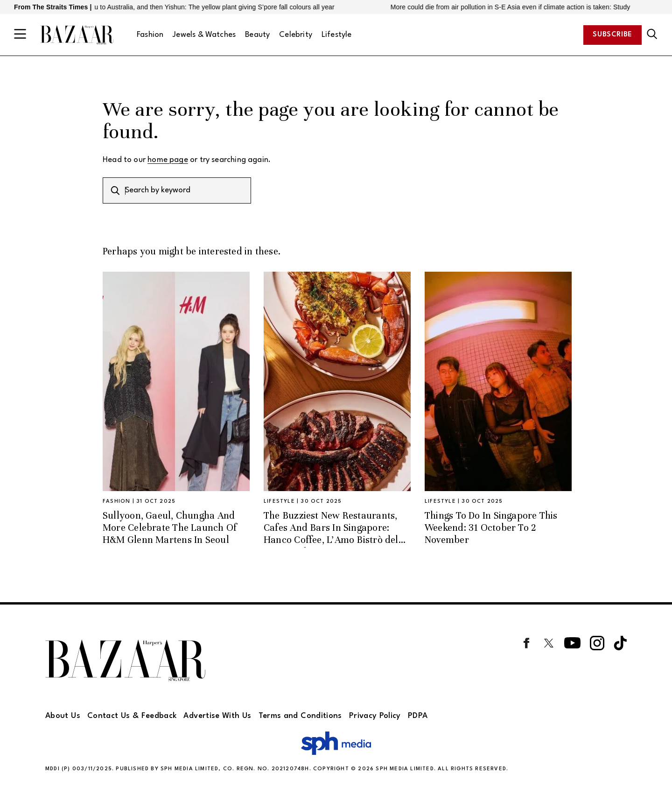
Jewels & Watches (204, 35)
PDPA (418, 716)
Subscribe (612, 35)
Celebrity (296, 35)
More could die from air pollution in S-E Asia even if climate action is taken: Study (516, 7)
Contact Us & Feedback (132, 716)
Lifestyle (337, 35)
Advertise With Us (217, 716)
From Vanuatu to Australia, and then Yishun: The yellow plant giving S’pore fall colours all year (201, 7)
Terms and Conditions (300, 716)
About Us (63, 716)
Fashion (150, 35)
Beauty (257, 35)
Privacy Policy (375, 716)
